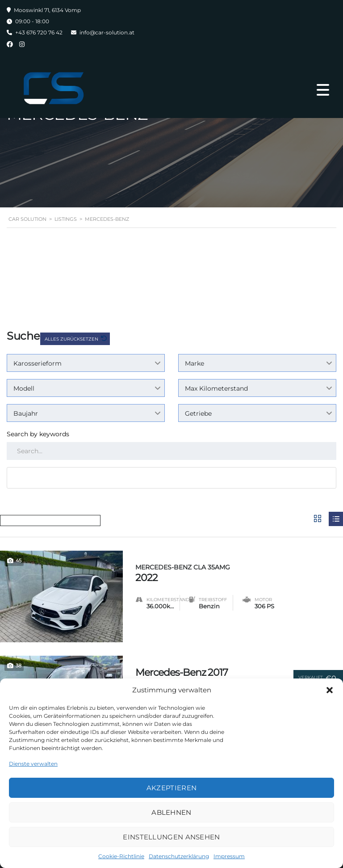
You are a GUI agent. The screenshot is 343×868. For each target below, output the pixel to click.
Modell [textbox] (24, 388)
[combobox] (86, 363)
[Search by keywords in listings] (171, 451)
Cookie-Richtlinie (121, 856)
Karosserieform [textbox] (38, 363)
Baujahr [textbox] (26, 413)
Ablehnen (171, 812)
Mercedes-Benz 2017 (182, 672)
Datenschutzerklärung (179, 856)
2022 (239, 572)
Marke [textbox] (195, 363)
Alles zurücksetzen (72, 339)
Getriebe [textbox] (198, 413)
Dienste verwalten (33, 764)
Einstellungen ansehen (171, 837)
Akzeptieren (171, 788)
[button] (330, 690)
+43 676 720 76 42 (39, 32)
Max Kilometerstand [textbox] (216, 388)
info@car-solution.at (107, 32)
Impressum (229, 856)
